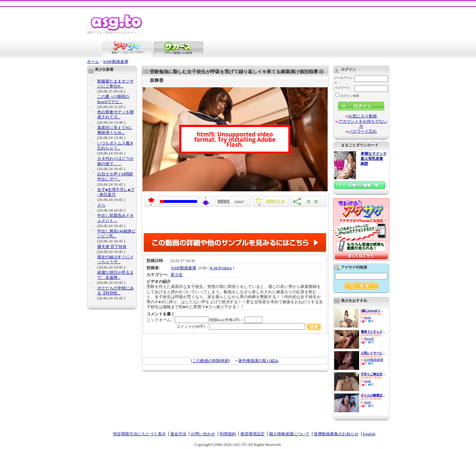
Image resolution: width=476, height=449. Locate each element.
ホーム (93, 62)
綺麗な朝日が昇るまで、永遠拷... (115, 275)
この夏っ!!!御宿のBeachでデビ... (113, 99)
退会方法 (178, 434)
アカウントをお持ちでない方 (363, 124)
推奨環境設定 (252, 434)
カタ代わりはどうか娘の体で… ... (115, 161)
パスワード (342, 88)
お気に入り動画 (363, 116)
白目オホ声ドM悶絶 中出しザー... (115, 177)
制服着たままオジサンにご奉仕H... (115, 84)
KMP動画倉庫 (116, 62)
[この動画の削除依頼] (211, 361)
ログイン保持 (347, 96)
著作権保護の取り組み (258, 361)
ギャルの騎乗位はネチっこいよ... (373, 395)
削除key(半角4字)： (236, 320)
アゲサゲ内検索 (354, 267)
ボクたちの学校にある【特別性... (115, 291)
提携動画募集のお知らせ (336, 434)
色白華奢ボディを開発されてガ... (115, 115)
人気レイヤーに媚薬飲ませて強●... (373, 353)
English (369, 434)
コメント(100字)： (249, 326)
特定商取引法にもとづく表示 (139, 434)
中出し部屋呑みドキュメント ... (115, 218)
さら (101, 205)
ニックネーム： (178, 320)
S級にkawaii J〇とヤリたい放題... (373, 310)
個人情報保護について (289, 434)
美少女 (177, 275)
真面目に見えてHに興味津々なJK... (115, 130)
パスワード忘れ (363, 131)
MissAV (369, 339)
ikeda (368, 317)
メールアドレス (344, 80)
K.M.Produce (221, 268)
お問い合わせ (203, 434)
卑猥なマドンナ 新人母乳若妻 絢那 (374, 159)
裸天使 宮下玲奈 (112, 247)
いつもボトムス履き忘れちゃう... (115, 146)
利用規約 (228, 434)
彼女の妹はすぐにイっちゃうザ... (115, 259)
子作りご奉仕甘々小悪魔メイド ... (373, 374)
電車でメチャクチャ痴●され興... (373, 332)
